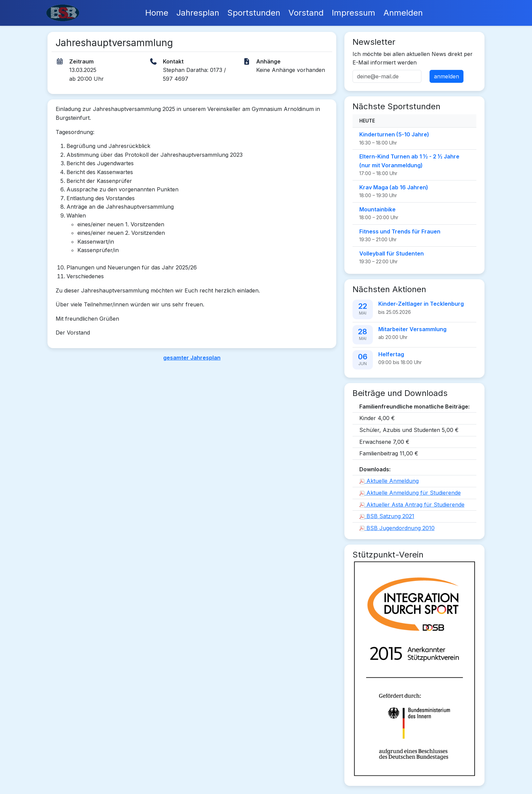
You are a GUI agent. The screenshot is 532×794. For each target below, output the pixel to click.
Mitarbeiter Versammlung (412, 329)
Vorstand (306, 13)
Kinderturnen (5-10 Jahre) (394, 134)
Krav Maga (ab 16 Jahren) (394, 187)
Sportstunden (254, 13)
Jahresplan (198, 13)
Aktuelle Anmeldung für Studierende (410, 493)
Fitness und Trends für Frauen (400, 231)
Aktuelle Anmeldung (389, 481)
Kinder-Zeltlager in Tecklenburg (421, 304)
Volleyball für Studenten (392, 253)
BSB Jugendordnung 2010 (397, 528)
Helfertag (391, 354)
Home (157, 13)
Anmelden (403, 13)
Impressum (354, 13)
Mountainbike (377, 209)
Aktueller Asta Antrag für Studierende (412, 505)
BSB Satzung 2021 (387, 516)
